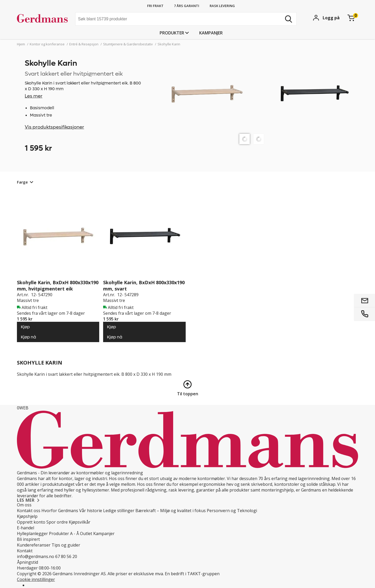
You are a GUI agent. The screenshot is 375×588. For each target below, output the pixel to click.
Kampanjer (211, 33)
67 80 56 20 (66, 556)
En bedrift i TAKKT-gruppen (192, 574)
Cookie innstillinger (36, 579)
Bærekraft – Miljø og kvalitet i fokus (171, 511)
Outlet (86, 534)
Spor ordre (57, 522)
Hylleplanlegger (32, 534)
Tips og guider (66, 545)
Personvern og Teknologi (232, 511)
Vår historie (91, 511)
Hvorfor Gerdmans (60, 511)
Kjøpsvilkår (80, 522)
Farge (22, 182)
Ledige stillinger (119, 511)
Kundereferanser (34, 545)
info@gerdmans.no (36, 556)
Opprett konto (31, 522)
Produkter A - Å (64, 534)
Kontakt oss (29, 511)
